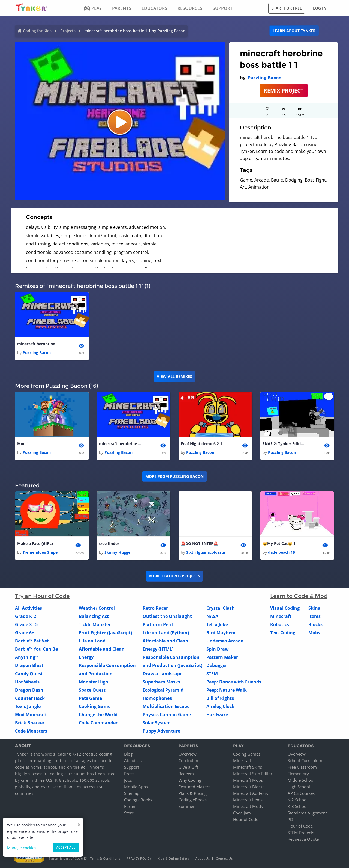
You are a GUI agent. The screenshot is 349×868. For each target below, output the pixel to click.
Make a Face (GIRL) (35, 543)
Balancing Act (94, 616)
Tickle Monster (95, 624)
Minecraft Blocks (249, 787)
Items (315, 616)
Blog (128, 754)
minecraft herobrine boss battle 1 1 (39, 344)
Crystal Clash (221, 608)
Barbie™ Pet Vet (32, 641)
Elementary (298, 774)
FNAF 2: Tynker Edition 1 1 (284, 444)
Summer (187, 807)
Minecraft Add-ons (251, 793)
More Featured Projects (175, 576)
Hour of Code (246, 820)
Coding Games (247, 754)
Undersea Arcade (225, 641)
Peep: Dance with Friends (234, 682)
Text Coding (283, 633)
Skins (314, 608)
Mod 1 (23, 444)
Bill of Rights (220, 698)
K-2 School (298, 800)
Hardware (217, 715)
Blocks (315, 624)
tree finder (109, 543)
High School (299, 787)
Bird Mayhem (221, 633)
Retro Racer (155, 608)
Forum (130, 807)
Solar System (157, 723)
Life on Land (92, 641)
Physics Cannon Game (167, 715)
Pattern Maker (222, 657)
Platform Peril (158, 624)
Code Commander (98, 723)
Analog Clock (220, 706)
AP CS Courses (301, 793)
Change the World (98, 715)
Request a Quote (303, 839)
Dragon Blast (29, 665)
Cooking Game (95, 706)
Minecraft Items (248, 800)
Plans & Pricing (193, 793)
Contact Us (224, 859)
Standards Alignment (307, 813)
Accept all (66, 847)
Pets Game (90, 698)
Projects (68, 31)
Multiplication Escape (166, 706)
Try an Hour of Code (42, 596)
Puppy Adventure (161, 731)
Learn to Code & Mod (299, 596)
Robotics (280, 624)
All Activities (28, 608)
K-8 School (298, 807)
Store (129, 813)
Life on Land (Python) (166, 633)
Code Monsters (31, 731)
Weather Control (97, 608)
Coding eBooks (138, 800)
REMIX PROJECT (284, 91)
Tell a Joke (217, 624)
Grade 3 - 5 (26, 624)
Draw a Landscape (163, 674)
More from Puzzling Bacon (174, 476)
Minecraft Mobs (248, 780)
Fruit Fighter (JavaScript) (105, 633)
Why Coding (190, 780)
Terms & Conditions (105, 859)
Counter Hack (30, 698)
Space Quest (92, 690)
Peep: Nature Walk (227, 690)
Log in (320, 8)
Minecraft (281, 616)
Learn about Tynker (294, 31)
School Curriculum (305, 761)
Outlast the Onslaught (167, 616)
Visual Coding (285, 608)
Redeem (186, 774)
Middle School (301, 780)
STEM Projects (301, 833)
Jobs (128, 780)
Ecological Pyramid (163, 690)
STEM (212, 674)
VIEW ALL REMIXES (174, 376)
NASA (212, 616)
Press (129, 774)
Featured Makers (194, 787)
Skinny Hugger (118, 552)
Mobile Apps (136, 787)
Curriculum (189, 761)
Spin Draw (218, 649)
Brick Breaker (30, 723)
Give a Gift (188, 767)
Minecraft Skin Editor (253, 774)
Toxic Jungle (28, 706)
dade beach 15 (282, 552)
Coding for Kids (37, 31)
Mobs (314, 633)
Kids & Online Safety (173, 859)
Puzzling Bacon (264, 78)
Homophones (157, 698)
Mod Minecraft (31, 715)
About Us (133, 761)
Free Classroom (302, 767)
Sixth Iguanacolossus (206, 552)
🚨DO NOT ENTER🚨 (199, 543)
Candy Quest (29, 674)
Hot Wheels (27, 682)
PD (290, 820)
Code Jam (242, 813)
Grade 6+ (25, 633)
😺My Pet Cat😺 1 (279, 543)
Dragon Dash (29, 690)
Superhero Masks (161, 682)
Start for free (287, 8)
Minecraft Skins (248, 767)
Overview (188, 754)
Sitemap (132, 793)
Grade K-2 (25, 616)
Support (132, 767)
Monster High (94, 682)
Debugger (217, 665)
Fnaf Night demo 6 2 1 (201, 444)
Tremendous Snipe (40, 552)
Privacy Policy (139, 859)
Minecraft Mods (248, 807)
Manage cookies (22, 848)
